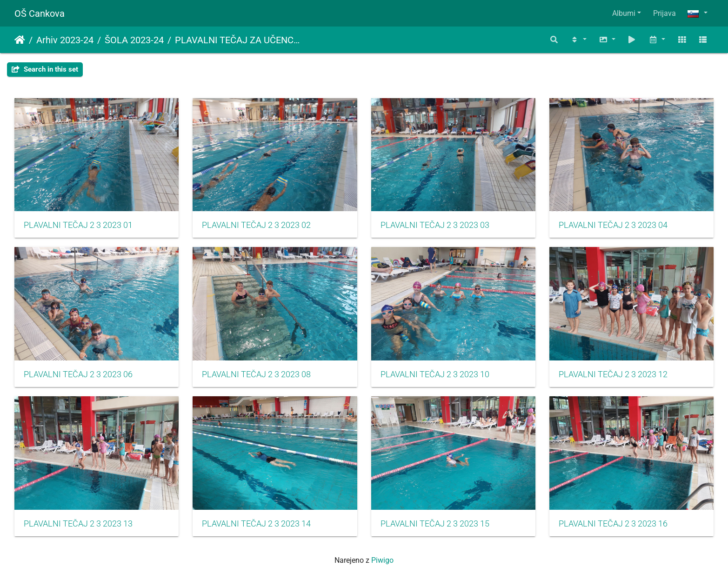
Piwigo (382, 560)
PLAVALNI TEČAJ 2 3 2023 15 (435, 524)
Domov (20, 40)
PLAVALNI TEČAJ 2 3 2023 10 (435, 374)
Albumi (624, 13)
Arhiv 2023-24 (65, 40)
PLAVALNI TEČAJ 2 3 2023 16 (613, 524)
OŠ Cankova (40, 13)
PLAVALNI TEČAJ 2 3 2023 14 (256, 524)
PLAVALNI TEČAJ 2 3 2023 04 (613, 225)
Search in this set (45, 69)
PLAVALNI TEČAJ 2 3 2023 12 (613, 374)
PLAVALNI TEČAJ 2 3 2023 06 (78, 374)
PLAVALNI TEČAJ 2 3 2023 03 (435, 225)
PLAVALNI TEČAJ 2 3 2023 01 (78, 225)
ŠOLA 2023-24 (134, 40)
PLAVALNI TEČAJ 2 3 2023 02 (256, 225)
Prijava (665, 13)
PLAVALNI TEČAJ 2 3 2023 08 (256, 374)
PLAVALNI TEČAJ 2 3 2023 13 (78, 524)
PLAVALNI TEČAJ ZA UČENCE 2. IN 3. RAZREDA (239, 40)
